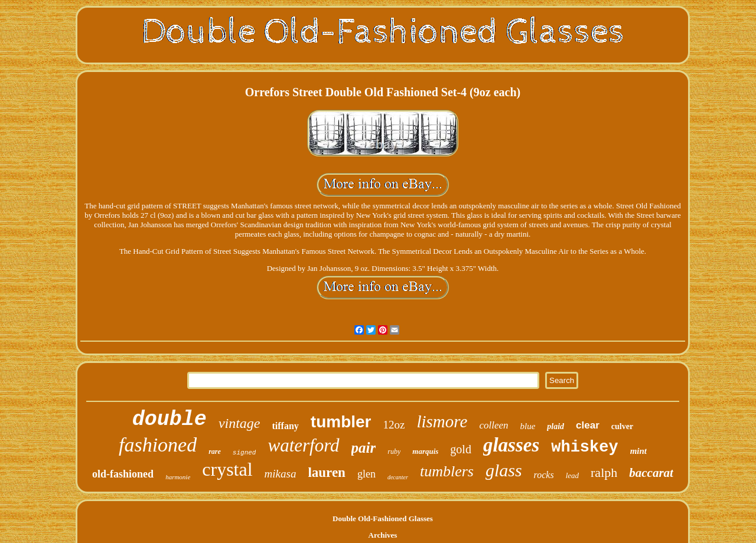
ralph (604, 472)
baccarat (651, 473)
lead (572, 475)
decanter (398, 477)
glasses (511, 445)
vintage (239, 423)
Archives (383, 535)
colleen (493, 425)
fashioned (158, 445)
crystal (227, 469)
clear (588, 425)
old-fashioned (123, 474)
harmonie (178, 477)
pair (364, 448)
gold (461, 449)
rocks (544, 475)
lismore (442, 421)
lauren (326, 472)
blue (528, 426)
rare (215, 452)
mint (638, 451)
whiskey (584, 447)
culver (622, 426)
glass (504, 470)
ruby (394, 452)
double (170, 420)
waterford (303, 445)
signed (245, 453)
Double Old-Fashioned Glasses (383, 519)
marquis (425, 451)
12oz (394, 425)
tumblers (447, 471)
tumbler (341, 422)
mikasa (281, 474)
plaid (555, 426)
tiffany (286, 426)
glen (366, 474)
